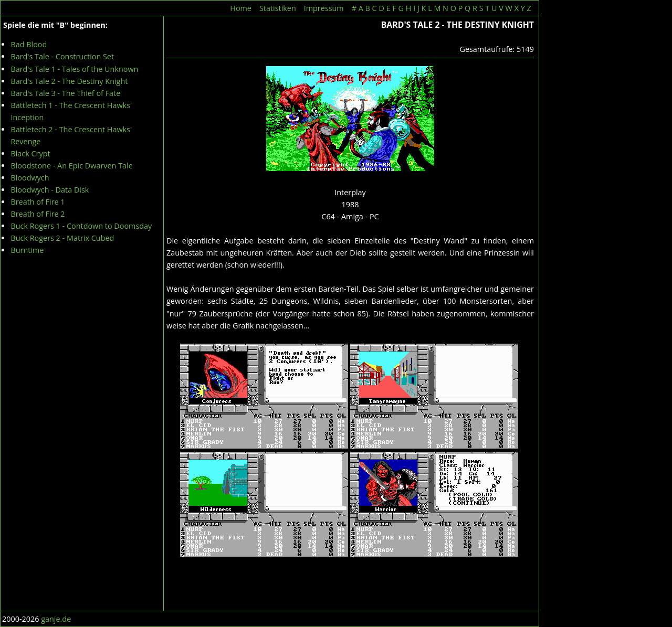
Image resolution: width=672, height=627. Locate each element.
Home (241, 8)
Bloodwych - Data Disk (50, 190)
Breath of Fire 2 (38, 214)
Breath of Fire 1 (38, 202)
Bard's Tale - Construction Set (62, 56)
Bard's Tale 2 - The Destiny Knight (69, 81)
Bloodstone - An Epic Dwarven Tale (71, 166)
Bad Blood (29, 44)
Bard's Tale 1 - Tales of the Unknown (74, 69)
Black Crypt (30, 153)
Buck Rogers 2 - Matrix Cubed (62, 238)
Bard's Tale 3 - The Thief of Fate (65, 93)
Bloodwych (30, 178)
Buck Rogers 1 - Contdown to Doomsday (81, 226)
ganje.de (56, 619)
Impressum (324, 8)
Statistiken (278, 8)
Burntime (27, 250)
